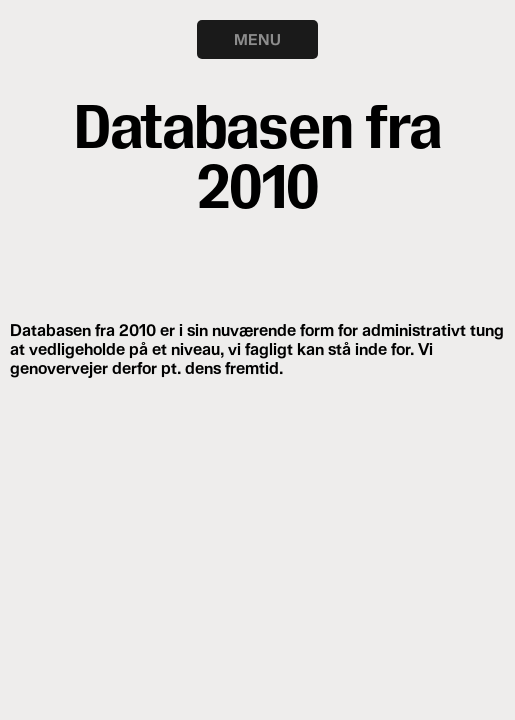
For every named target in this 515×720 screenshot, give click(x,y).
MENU (257, 39)
